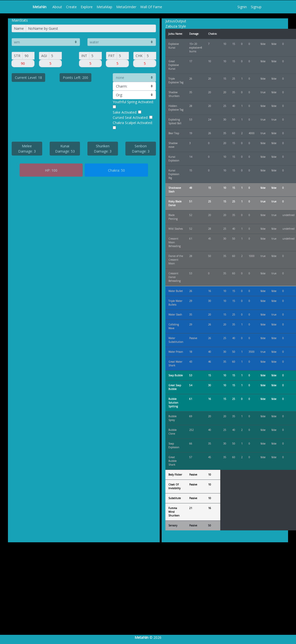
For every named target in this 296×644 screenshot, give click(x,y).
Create (71, 7)
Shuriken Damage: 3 (103, 149)
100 (54, 170)
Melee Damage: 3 (27, 149)
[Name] (91, 28)
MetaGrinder (126, 7)
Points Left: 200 (75, 78)
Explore (87, 7)
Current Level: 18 (28, 78)
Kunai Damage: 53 (65, 149)
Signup (256, 7)
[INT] (95, 56)
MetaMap (104, 7)
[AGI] (55, 56)
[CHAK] (150, 56)
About (57, 7)
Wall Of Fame (151, 7)
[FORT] (123, 56)
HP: (48, 170)
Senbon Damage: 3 (141, 149)
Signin (242, 7)
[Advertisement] (146, 594)
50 (123, 170)
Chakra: (114, 170)
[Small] (28, 56)
